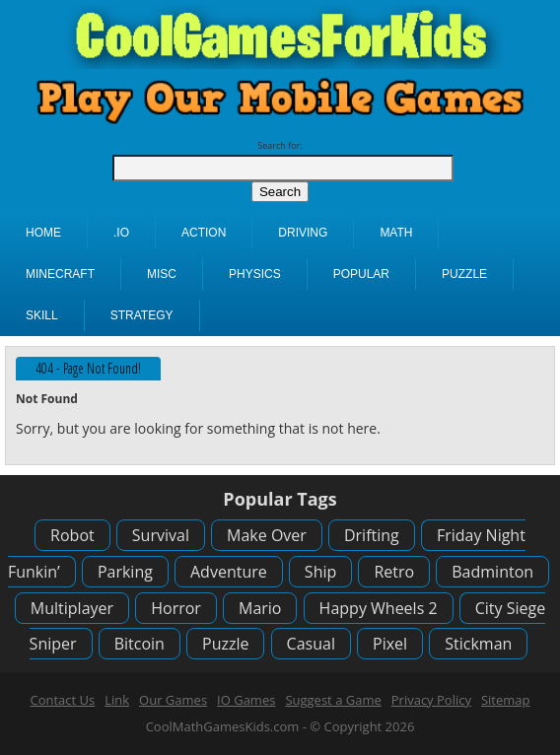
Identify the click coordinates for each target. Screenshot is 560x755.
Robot (72, 535)
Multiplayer (72, 608)
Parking (125, 572)
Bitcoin (140, 644)
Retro (394, 572)
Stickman (478, 644)
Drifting (372, 535)
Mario (260, 608)
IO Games (246, 700)
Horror (176, 608)
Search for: (280, 145)
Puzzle (225, 644)
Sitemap (506, 700)
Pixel (390, 644)
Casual (311, 644)
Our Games (173, 700)
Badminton (492, 572)
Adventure (229, 572)
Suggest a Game (333, 700)
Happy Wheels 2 (379, 608)
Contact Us (62, 700)
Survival (161, 535)
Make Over (267, 535)
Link (117, 700)
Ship (320, 572)
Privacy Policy (431, 700)
